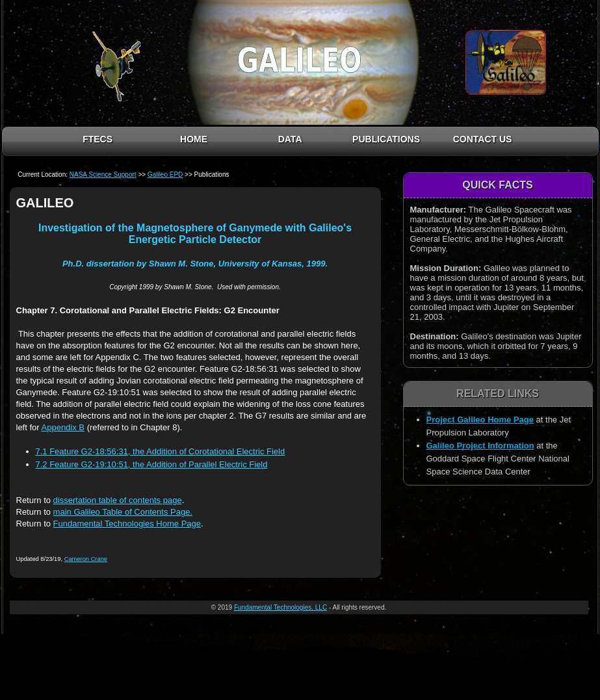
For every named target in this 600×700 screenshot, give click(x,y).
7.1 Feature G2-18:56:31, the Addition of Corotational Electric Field (161, 451)
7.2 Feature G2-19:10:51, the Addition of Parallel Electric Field (152, 464)
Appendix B (63, 427)
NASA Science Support (103, 175)
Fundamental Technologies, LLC (280, 607)
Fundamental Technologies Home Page (127, 524)
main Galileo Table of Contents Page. (123, 512)
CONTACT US (483, 139)
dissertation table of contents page (118, 500)
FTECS (98, 139)
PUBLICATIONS (386, 139)
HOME (194, 139)
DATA (290, 139)
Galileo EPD (165, 175)
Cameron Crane (86, 559)
